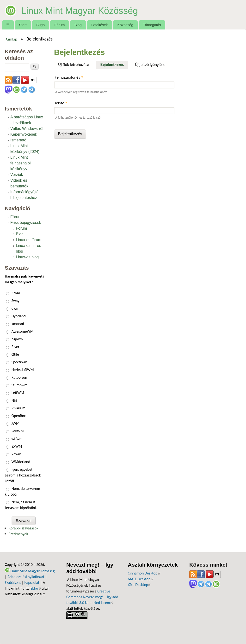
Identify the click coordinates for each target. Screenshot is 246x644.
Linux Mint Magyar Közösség (90, 10)
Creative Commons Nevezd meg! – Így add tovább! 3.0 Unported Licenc (92, 597)
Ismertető (18, 140)
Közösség (125, 25)
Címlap (12, 39)
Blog (78, 25)
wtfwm (17, 439)
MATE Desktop (141, 579)
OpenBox (19, 416)
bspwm (17, 339)
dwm (15, 308)
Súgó (40, 25)
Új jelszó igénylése (150, 65)
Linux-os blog (27, 257)
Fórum (59, 25)
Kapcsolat (32, 583)
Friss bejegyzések (26, 223)
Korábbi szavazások (23, 528)
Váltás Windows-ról (27, 129)
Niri (14, 400)
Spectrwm (19, 362)
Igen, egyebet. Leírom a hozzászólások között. (23, 475)
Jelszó (61, 103)
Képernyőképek (24, 134)
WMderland (21, 462)
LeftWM (18, 393)
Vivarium (18, 408)
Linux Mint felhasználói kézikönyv (21, 163)
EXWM (17, 446)
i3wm (16, 293)
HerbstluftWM (23, 370)
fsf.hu (35, 588)
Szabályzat (13, 583)
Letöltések (100, 25)
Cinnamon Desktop (144, 573)
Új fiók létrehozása (74, 65)
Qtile (15, 354)
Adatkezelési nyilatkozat (26, 577)
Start (23, 25)
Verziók (17, 175)
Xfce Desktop (139, 585)
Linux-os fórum (29, 240)
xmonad (18, 324)
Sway (15, 301)
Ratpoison (19, 377)
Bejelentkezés (114, 64)
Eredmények (18, 534)
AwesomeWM (23, 331)
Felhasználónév (69, 77)
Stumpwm (19, 385)
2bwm (16, 454)
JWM (15, 423)
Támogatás (152, 25)
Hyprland (19, 316)
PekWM (18, 431)
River (15, 347)
